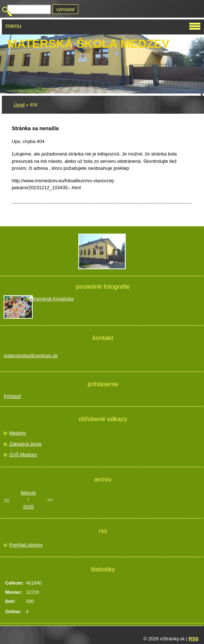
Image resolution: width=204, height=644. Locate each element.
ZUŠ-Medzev (23, 455)
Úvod (19, 105)
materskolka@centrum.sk (31, 356)
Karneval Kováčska (53, 299)
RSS (194, 639)
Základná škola (25, 444)
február (28, 493)
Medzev (18, 433)
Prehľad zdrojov (26, 545)
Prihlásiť (12, 396)
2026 (28, 507)
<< (7, 500)
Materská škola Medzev (88, 44)
